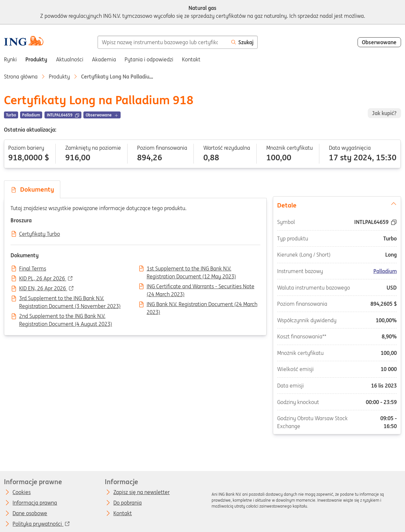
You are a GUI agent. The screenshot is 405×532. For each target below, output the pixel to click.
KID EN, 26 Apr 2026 (43, 289)
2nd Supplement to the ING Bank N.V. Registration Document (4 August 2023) (66, 317)
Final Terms (33, 269)
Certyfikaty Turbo (40, 234)
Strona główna (21, 77)
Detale (337, 205)
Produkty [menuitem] (36, 59)
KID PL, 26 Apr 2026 (43, 279)
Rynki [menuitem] (10, 59)
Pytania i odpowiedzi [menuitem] (149, 59)
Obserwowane (379, 42)
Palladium (385, 271)
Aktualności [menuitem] (70, 59)
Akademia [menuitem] (104, 59)
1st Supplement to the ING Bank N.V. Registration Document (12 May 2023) (191, 269)
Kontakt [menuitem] (191, 59)
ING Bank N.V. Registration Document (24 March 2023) (202, 305)
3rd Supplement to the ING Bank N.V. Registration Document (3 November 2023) (70, 299)
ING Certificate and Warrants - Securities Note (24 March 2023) (201, 287)
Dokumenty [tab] (32, 189)
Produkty (59, 77)
